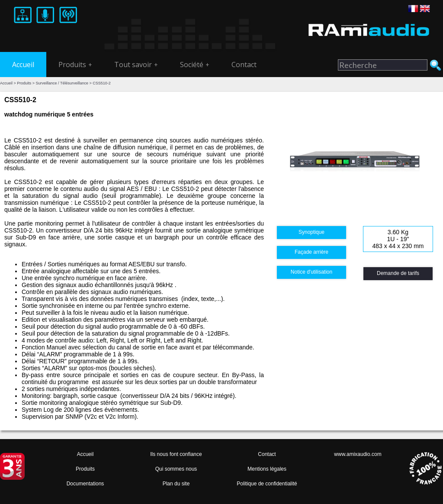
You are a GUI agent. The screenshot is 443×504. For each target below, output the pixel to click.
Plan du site (176, 484)
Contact (244, 65)
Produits (75, 65)
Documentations (85, 484)
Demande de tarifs (398, 273)
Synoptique (311, 232)
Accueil (23, 65)
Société (195, 65)
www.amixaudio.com (358, 454)
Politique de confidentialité (267, 484)
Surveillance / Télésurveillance (62, 83)
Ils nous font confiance (176, 454)
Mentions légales (267, 469)
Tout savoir (136, 65)
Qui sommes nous (176, 469)
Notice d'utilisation (311, 272)
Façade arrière (311, 252)
